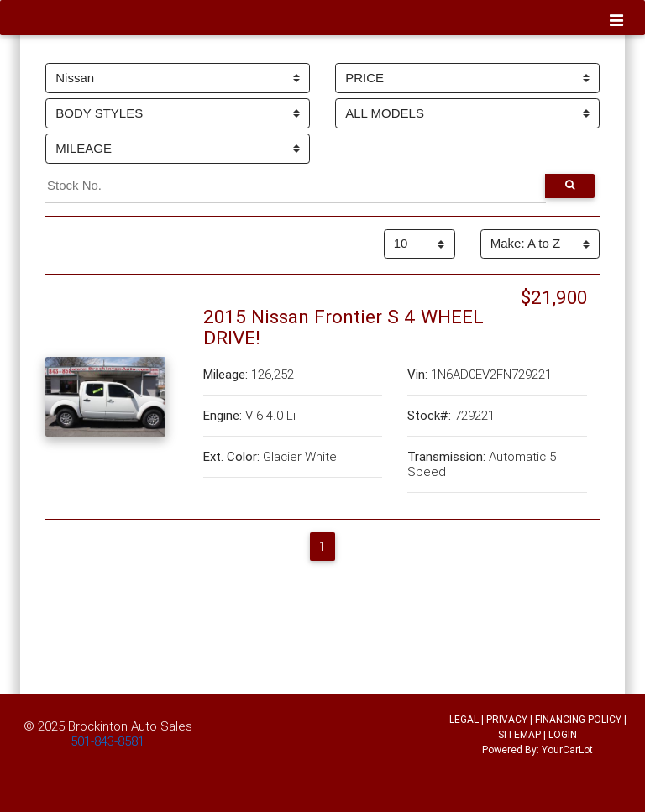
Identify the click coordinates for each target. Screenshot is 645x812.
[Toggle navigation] (617, 21)
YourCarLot (567, 749)
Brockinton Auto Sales (130, 726)
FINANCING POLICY (578, 719)
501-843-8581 (107, 741)
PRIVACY (507, 719)
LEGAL (464, 719)
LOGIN (563, 734)
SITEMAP (519, 734)
